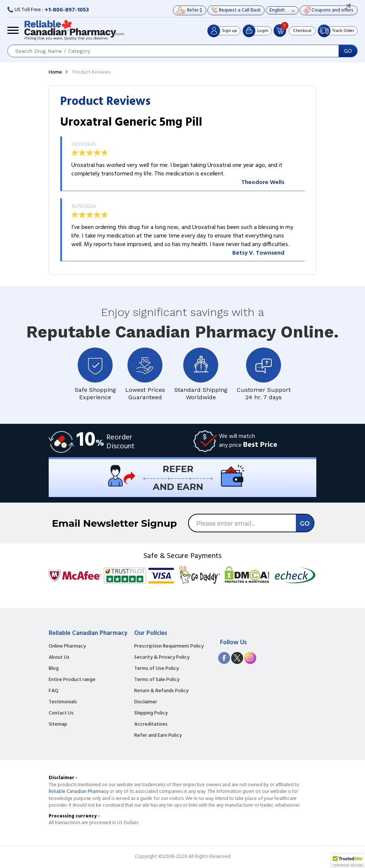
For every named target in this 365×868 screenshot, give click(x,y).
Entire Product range (72, 680)
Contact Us (61, 713)
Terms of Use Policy (156, 669)
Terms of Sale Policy (157, 680)
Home (55, 72)
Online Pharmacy (67, 646)
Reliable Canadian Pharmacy (79, 792)
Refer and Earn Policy (158, 736)
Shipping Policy (151, 713)
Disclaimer (146, 702)
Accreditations (151, 725)
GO (348, 51)
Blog (54, 669)
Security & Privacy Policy (162, 658)
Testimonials (63, 702)
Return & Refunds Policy (161, 691)
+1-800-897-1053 (67, 10)
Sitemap (58, 725)
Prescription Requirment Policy (169, 646)
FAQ (54, 691)
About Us (59, 658)
